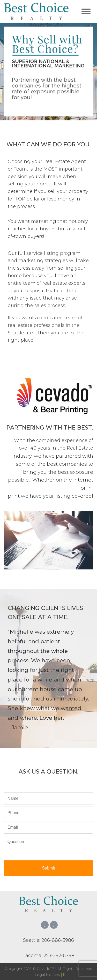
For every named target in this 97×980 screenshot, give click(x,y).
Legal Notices (48, 975)
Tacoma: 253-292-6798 (49, 956)
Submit (49, 868)
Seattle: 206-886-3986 (48, 940)
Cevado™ (46, 969)
